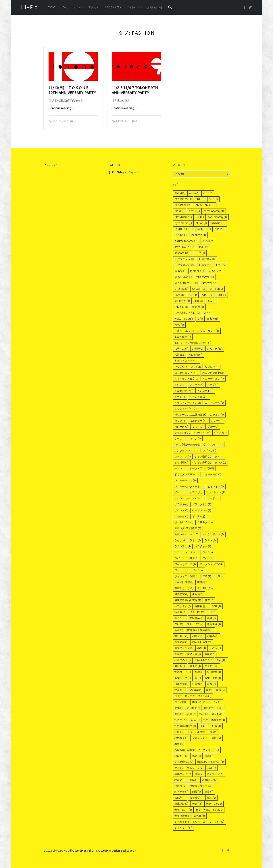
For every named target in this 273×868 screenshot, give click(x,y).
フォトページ (134, 7)
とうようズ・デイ (186, 361)
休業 (209, 600)
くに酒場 (195, 355)
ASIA (213, 199)
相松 (217, 738)
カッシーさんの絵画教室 (190, 415)
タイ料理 (181, 463)
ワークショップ (211, 564)
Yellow (212, 319)
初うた (180, 618)
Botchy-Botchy (204, 205)
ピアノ (196, 492)
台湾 (179, 630)
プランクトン (202, 504)
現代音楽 (181, 738)
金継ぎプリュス (200, 786)
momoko (197, 271)
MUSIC (215, 271)
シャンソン (183, 457)
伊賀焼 (198, 594)
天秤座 (215, 648)
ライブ (180, 540)
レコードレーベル (186, 552)
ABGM (180, 193)
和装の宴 (181, 642)
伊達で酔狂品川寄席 (188, 600)
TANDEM (181, 307)
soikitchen (182, 301)
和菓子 (198, 636)
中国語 (203, 582)
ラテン (210, 540)
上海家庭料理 (184, 582)
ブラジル (181, 504)
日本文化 (181, 684)
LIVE (221, 265)
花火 (211, 768)
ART (200, 199)
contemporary (214, 211)
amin (208, 193)
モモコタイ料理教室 (188, 528)
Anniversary (183, 199)
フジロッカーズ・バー (189, 498)
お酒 (179, 355)
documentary (217, 217)
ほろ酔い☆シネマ (186, 373)
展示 (221, 660)
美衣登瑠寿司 (184, 762)
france (220, 229)
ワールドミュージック (189, 570)
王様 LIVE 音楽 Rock (202, 732)
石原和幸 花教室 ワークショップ (197, 750)
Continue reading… (61, 108)
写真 (217, 606)
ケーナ (180, 438)
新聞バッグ (183, 678)
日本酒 (198, 684)
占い (179, 624)
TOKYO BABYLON (187, 313)
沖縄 (191, 714)
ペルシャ (181, 516)
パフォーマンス (185, 480)
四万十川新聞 (202, 642)
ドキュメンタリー (186, 474)
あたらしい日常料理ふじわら (193, 343)
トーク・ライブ (202, 468)
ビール (180, 492)
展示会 (180, 666)
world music (184, 319)
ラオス (195, 540)
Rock (221, 295)
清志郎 (218, 714)
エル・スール (214, 403)
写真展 (180, 612)
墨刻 (202, 648)
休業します (183, 606)
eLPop (201, 223)
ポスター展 (200, 516)
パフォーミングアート (189, 486)
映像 (211, 684)
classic (194, 211)
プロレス (181, 510)
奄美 (179, 654)
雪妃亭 (180, 798)
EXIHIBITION (184, 229)
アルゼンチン (184, 391)
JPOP (203, 247)
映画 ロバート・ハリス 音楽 (197, 331)
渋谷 (195, 720)
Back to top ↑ (128, 851)
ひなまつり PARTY (188, 367)
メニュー (78, 7)
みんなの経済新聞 (214, 373)
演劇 (204, 726)
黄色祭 (199, 816)
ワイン (208, 558)
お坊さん (181, 349)
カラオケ (217, 415)
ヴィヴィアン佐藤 (186, 576)
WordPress (81, 851)
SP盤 (198, 301)
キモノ (198, 427)
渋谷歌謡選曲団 (185, 726)
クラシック (202, 433)
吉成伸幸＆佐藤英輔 (200, 630)
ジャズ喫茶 (203, 457)
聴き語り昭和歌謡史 (210, 762)
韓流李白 (181, 804)
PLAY (179, 295)
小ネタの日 (183, 660)
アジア (180, 385)
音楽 (197, 804)
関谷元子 (181, 792)
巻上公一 (211, 666)
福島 (196, 756)
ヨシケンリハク (213, 534)
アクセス (93, 7)
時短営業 (195, 690)
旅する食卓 (213, 678)
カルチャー (198, 421)
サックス (216, 444)
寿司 (210, 654)
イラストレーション (188, 403)
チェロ (180, 468)
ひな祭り (212, 367)
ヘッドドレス (202, 510)
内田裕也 (202, 606)
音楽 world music (209, 810)
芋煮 (179, 768)
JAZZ (208, 241)
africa (194, 193)
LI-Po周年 (205, 265)
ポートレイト (184, 522)
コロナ (195, 438)
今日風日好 (205, 588)
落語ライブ (215, 774)
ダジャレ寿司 (202, 463)
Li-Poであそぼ (184, 259)
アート (180, 397)
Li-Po (200, 253)
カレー (217, 421)
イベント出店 (199, 397)
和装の (213, 636)
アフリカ (196, 385)
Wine (209, 313)
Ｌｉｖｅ (217, 822)
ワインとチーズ (185, 564)
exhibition (218, 223)
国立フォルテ (184, 648)
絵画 (209, 756)
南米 (211, 618)
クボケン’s (182, 433)
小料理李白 (204, 660)
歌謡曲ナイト (213, 708)
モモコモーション (186, 534)
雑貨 (209, 792)
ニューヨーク (212, 474)
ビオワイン (216, 486)
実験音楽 (194, 654)
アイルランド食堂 (186, 379)
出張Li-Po (197, 612)
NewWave (210, 283)
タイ (219, 457)
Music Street (205, 277)
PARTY (216, 289)
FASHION (204, 229)
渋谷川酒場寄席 (214, 720)
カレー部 (181, 427)
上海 (219, 576)
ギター (213, 427)
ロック (208, 552)
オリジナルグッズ (186, 409)
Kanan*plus (183, 253)
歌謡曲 (193, 708)
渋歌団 (181, 720)
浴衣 (204, 714)
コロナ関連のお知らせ (190, 444)
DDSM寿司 (183, 217)
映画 (179, 690)
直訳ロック (200, 738)
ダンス (220, 463)
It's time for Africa (186, 241)
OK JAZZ (181, 289)
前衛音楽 (196, 618)
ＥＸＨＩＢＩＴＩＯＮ (190, 822)
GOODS (181, 235)
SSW (211, 301)
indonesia (198, 235)
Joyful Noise (184, 247)
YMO (179, 325)
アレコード (205, 391)
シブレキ (209, 451)
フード (213, 498)
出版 (212, 612)
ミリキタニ (205, 522)
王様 (179, 732)
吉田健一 (181, 636)
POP (192, 295)
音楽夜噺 (182, 816)
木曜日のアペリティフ (207, 702)
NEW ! (64, 7)
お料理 (198, 349)
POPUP (207, 295)
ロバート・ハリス (186, 558)
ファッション (216, 492)
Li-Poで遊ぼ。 (184, 265)
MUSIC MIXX (183, 277)
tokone (198, 307)
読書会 (180, 780)
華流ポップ (183, 774)
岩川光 (195, 666)
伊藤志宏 (181, 594)
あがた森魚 (183, 337)
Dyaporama (183, 223)
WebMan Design (110, 851)
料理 (199, 672)
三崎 (207, 576)
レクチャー (203, 546)
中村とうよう (184, 588)
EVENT (52, 7)
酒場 (194, 780)
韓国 (211, 798)
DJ (200, 217)
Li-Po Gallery (113, 7)
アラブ (213, 385)
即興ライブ (195, 624)
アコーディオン (213, 379)
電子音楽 (196, 798)
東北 (179, 708)
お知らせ (215, 349)
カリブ (180, 421)
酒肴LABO (210, 780)
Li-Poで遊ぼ (206, 259)
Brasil (179, 211)
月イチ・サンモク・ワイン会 (193, 696)
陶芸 (196, 792)
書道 (220, 690)
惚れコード (183, 672)
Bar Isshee (182, 205)
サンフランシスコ (186, 451)
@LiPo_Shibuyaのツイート (123, 172)
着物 (179, 744)
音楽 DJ (214, 804)
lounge (180, 271)
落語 (199, 774)
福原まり (181, 756)
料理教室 (214, 672)
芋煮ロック (195, 768)
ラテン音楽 (183, 546)
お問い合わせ (155, 7)
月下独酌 (181, 702)
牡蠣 (217, 726)
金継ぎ (180, 786)
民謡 (179, 714)
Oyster (199, 289)
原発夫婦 (214, 624)
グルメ (220, 433)
